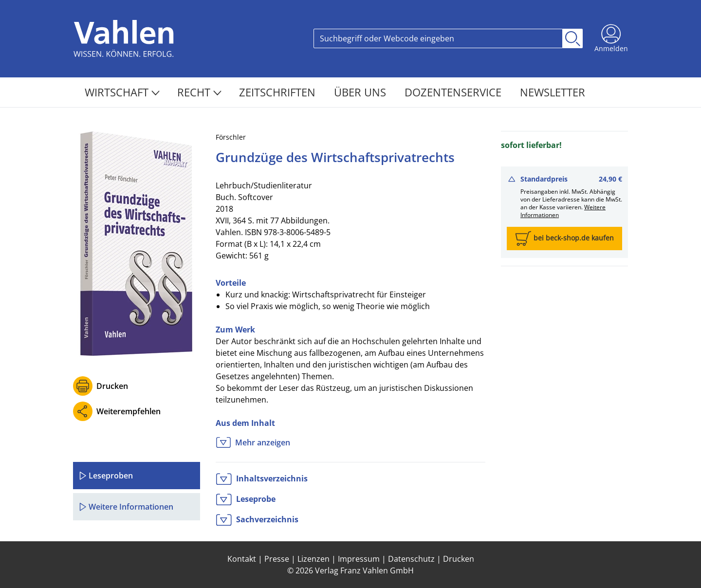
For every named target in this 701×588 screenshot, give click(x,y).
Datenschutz (411, 559)
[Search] (438, 38)
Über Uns (361, 92)
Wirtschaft (122, 92)
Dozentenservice (454, 92)
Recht (199, 92)
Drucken (112, 386)
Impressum (359, 559)
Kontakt (242, 559)
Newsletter (553, 92)
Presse (277, 559)
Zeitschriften (279, 92)
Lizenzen (314, 559)
